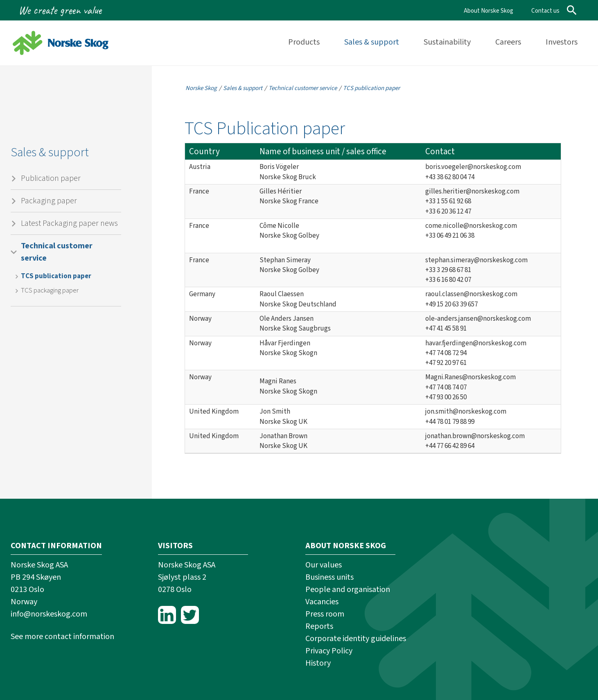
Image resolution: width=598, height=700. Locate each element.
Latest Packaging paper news (69, 223)
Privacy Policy (329, 651)
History (318, 663)
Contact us (545, 11)
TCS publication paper (56, 276)
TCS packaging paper (50, 290)
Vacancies (322, 602)
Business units (329, 577)
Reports (319, 626)
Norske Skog (201, 88)
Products (304, 42)
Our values (324, 565)
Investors (562, 42)
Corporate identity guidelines (356, 639)
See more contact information (62, 637)
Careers (508, 42)
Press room (325, 614)
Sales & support (372, 42)
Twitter (190, 615)
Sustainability (447, 42)
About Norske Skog (489, 11)
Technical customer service (57, 252)
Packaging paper (49, 201)
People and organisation (348, 590)
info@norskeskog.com (49, 614)
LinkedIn (167, 615)
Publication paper (51, 178)
